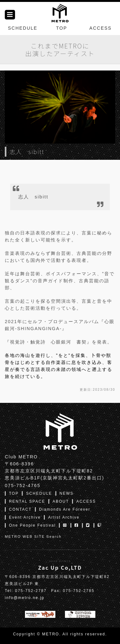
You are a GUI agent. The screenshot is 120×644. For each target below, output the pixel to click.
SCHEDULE (23, 28)
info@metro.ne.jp (25, 598)
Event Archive (25, 517)
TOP (62, 28)
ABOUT (61, 501)
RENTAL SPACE (27, 501)
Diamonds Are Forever (65, 509)
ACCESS (100, 28)
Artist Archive (64, 517)
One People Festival (32, 525)
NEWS (67, 493)
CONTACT (20, 509)
